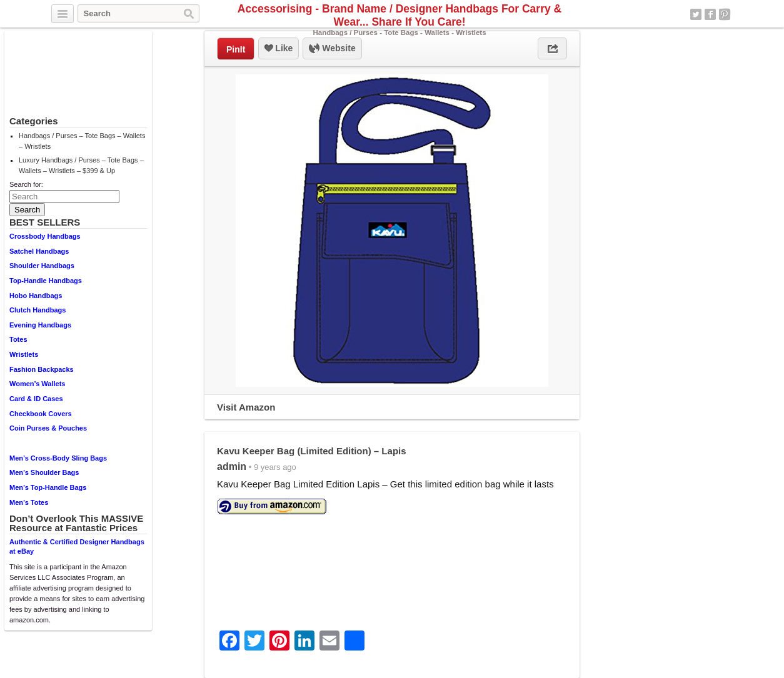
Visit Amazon (246, 407)
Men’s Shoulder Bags (44, 472)
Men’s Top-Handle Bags (48, 487)
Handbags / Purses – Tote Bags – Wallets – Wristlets (82, 141)
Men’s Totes (29, 502)
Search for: (26, 184)
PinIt (236, 49)
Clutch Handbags (38, 310)
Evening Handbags (40, 325)
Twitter (696, 14)
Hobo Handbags (36, 296)
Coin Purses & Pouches (48, 428)
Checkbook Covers (41, 414)
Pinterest (725, 14)
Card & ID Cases (36, 399)
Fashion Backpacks (42, 369)
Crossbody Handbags (45, 236)
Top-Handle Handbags (46, 281)
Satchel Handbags (39, 251)
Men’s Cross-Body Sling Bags (58, 458)
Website (332, 49)
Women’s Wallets (37, 384)
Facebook (710, 14)
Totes (18, 339)
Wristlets (24, 354)
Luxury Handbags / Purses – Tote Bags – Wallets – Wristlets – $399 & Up (81, 165)
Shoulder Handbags (42, 266)
